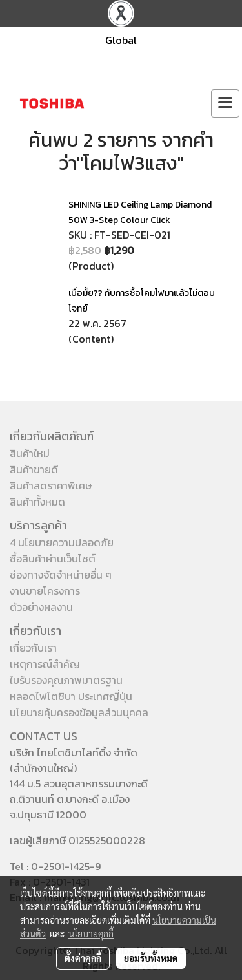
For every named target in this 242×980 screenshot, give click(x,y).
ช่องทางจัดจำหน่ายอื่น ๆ (61, 575)
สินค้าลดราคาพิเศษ (51, 485)
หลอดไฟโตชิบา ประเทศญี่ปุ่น (71, 696)
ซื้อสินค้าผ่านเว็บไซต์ (53, 559)
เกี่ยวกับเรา (33, 648)
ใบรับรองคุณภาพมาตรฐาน (66, 680)
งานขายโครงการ (45, 591)
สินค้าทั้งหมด (37, 502)
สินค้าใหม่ (30, 453)
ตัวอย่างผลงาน (41, 607)
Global (121, 40)
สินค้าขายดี (34, 469)
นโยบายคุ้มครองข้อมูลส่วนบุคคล (79, 712)
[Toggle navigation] (225, 103)
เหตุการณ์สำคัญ (45, 664)
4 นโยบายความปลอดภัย (62, 542)
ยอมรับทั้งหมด (151, 958)
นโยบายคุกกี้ (91, 933)
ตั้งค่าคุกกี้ (83, 958)
